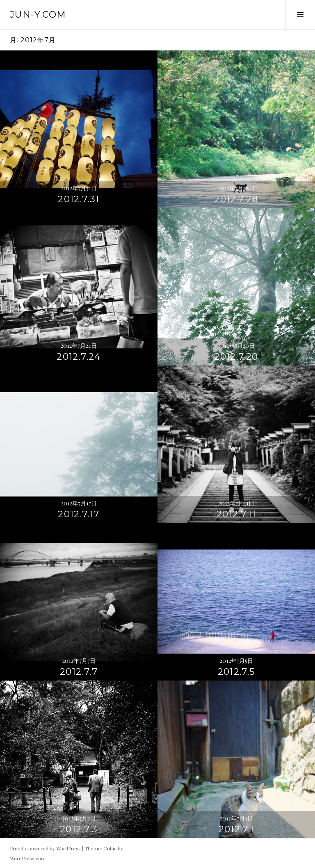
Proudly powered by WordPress (45, 848)
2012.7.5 (236, 672)
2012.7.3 (79, 829)
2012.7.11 (236, 514)
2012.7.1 (236, 829)
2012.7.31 (79, 199)
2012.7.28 (236, 199)
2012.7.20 (236, 357)
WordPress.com (28, 858)
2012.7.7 (79, 672)
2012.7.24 (79, 357)
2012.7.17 (79, 514)
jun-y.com (38, 15)
